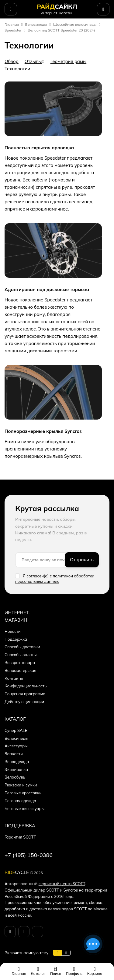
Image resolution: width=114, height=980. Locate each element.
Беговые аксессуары (24, 809)
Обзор (12, 61)
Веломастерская (20, 670)
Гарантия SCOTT (20, 837)
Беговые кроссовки (23, 793)
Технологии (17, 69)
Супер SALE (16, 730)
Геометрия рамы (69, 61)
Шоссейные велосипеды (75, 24)
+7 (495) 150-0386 (29, 855)
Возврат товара (20, 663)
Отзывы (33, 61)
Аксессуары (16, 746)
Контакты (14, 678)
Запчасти (14, 754)
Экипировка (16, 769)
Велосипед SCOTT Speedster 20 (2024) (61, 30)
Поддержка (16, 639)
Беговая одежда (20, 801)
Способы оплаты (21, 655)
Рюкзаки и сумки (21, 785)
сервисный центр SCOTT (62, 884)
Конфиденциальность (26, 686)
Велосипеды (36, 24)
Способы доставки (22, 647)
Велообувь (15, 777)
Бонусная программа (25, 694)
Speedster (13, 30)
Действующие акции (24, 702)
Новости (13, 631)
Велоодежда (17, 762)
